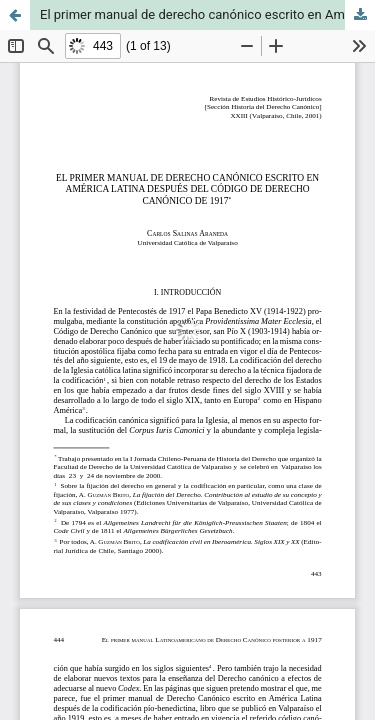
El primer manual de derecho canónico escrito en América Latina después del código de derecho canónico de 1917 (207, 14)
